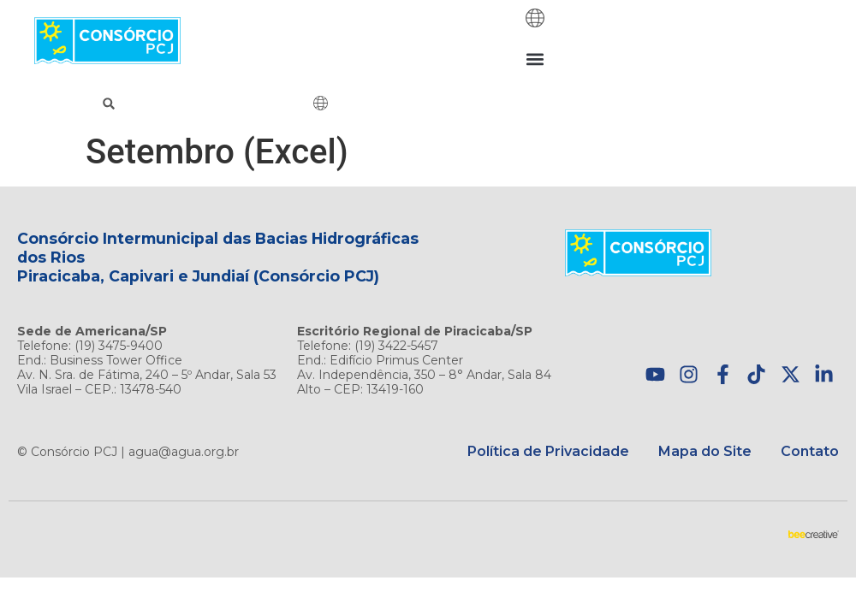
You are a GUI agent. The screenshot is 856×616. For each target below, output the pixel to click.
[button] (535, 59)
